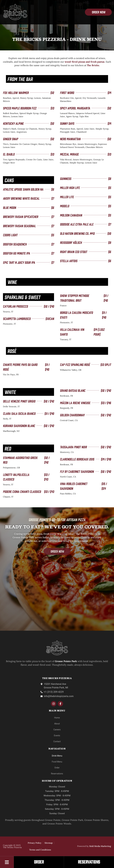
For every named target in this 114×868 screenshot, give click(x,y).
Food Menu (57, 762)
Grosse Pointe (53, 820)
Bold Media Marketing (100, 846)
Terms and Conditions (40, 850)
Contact (57, 741)
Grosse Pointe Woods (59, 824)
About (57, 724)
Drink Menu (57, 756)
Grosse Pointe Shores (96, 820)
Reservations (57, 774)
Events (57, 736)
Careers (57, 730)
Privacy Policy (35, 843)
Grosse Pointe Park (72, 820)
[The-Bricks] (15, 12)
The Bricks (93, 65)
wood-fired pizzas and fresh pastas (85, 62)
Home (57, 718)
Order (57, 768)
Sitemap (49, 843)
